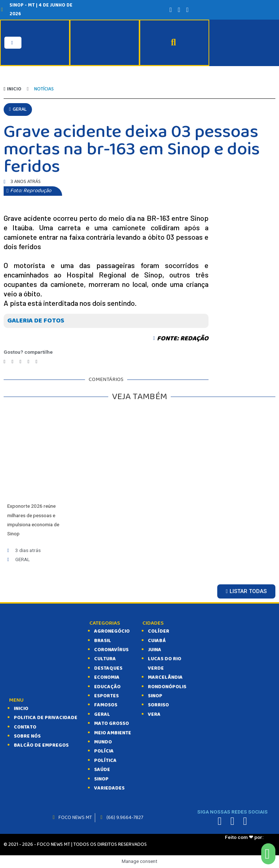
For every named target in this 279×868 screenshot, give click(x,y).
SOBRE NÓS (27, 736)
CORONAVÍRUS (111, 650)
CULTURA (105, 659)
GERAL (102, 714)
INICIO (21, 709)
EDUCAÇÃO (107, 686)
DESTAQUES (108, 668)
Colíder (159, 631)
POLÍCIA (104, 751)
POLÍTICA (105, 760)
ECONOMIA (107, 677)
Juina (155, 650)
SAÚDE (102, 770)
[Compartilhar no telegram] (21, 362)
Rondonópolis (167, 686)
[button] (18, 109)
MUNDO (103, 742)
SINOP (101, 779)
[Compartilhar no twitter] (13, 362)
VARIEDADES (109, 788)
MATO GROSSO (112, 723)
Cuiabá (157, 640)
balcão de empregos (41, 745)
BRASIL (103, 640)
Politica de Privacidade (46, 718)
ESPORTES (106, 696)
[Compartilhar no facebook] (5, 362)
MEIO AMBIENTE (113, 733)
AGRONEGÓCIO (112, 631)
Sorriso (158, 705)
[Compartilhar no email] (37, 362)
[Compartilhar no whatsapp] (29, 362)
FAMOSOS (106, 705)
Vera (154, 714)
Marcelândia (165, 677)
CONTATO (25, 727)
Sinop (155, 696)
